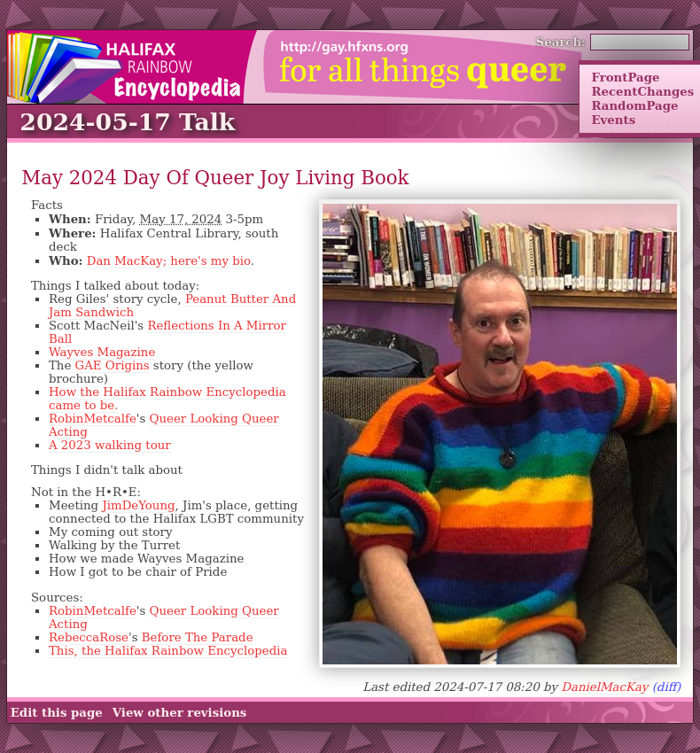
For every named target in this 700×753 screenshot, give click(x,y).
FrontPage (625, 77)
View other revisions (180, 712)
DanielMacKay (604, 687)
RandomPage (634, 105)
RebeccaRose (89, 637)
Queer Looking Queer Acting (164, 425)
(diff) (667, 687)
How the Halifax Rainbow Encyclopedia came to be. (167, 399)
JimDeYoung (138, 505)
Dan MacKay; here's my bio (169, 261)
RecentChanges (642, 91)
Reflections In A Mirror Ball (167, 332)
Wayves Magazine (102, 352)
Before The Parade (198, 637)
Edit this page (57, 712)
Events (613, 120)
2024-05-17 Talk (127, 122)
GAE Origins (113, 365)
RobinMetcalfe (93, 419)
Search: (561, 42)
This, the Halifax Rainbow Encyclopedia (168, 651)
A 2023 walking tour (110, 445)
